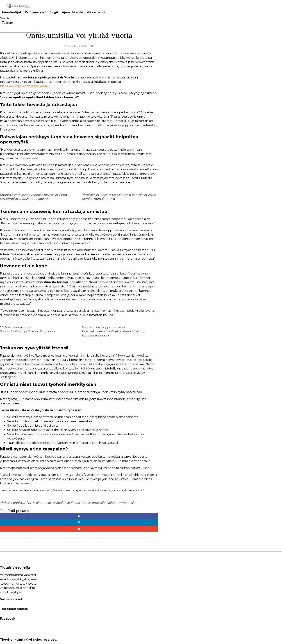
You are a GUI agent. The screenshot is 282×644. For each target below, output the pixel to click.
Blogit (54, 12)
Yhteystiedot (96, 12)
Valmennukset (36, 12)
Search (4, 18)
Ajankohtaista (72, 12)
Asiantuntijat (12, 12)
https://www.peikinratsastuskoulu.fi (25, 86)
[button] (79, 516)
